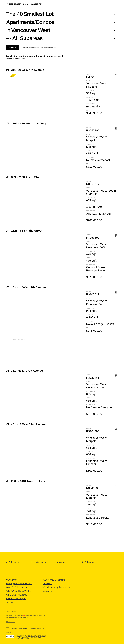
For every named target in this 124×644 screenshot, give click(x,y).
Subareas (89, 562)
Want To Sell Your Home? (18, 587)
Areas (62, 562)
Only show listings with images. (30, 48)
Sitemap (10, 602)
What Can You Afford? (17, 595)
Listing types (40, 562)
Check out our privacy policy (57, 587)
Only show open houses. (49, 48)
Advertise (48, 591)
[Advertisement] (58, 352)
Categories (14, 562)
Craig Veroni (33, 628)
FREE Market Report (16, 599)
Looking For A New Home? (19, 584)
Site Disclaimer (10, 622)
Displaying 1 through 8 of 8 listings (16, 59)
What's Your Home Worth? (19, 591)
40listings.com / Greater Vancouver (24, 4)
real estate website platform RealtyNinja (17, 618)
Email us (48, 584)
